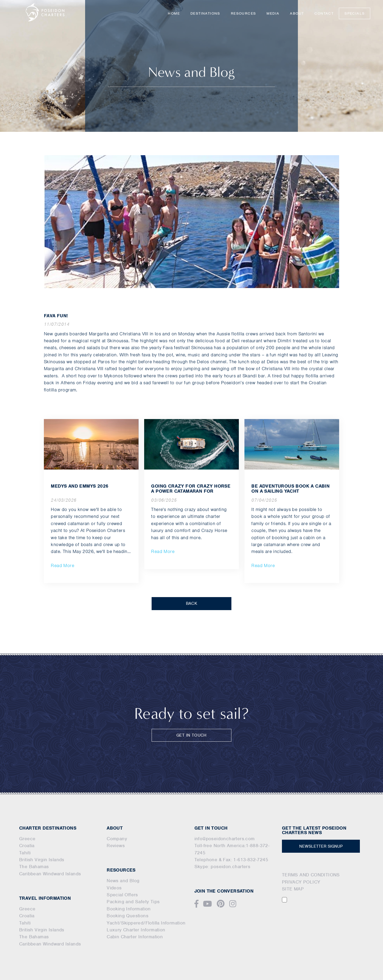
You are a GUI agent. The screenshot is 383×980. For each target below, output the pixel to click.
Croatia (27, 846)
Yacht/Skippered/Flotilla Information (146, 923)
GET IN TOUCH (191, 735)
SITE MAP (293, 889)
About (297, 13)
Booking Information (129, 909)
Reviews (116, 846)
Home (174, 13)
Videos (114, 888)
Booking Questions (128, 916)
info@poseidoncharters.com (225, 839)
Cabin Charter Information (135, 937)
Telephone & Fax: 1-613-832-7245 (231, 860)
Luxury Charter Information (136, 930)
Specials (355, 13)
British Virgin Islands (42, 860)
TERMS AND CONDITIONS (311, 875)
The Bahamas (34, 867)
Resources (243, 13)
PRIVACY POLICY (301, 882)
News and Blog (123, 881)
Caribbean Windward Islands (50, 874)
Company (117, 839)
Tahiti (25, 853)
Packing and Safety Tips (133, 902)
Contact (324, 13)
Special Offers (122, 895)
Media (273, 13)
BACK (192, 603)
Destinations (205, 13)
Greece (27, 839)
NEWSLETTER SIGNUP (321, 846)
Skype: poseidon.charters (222, 867)
